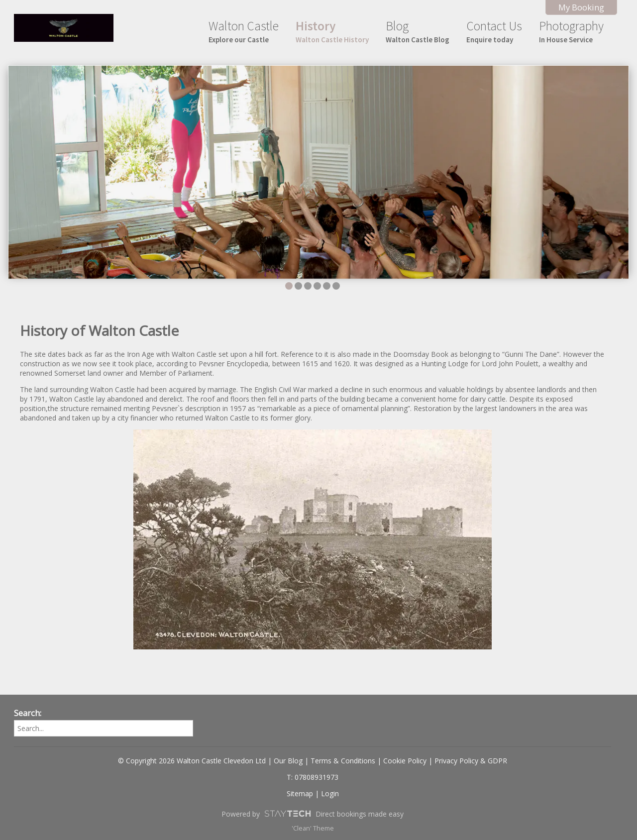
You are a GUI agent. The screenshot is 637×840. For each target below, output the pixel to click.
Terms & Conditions (343, 761)
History (332, 31)
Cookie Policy (405, 761)
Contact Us (494, 31)
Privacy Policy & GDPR (471, 761)
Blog (418, 31)
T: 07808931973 (313, 777)
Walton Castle (244, 31)
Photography (571, 31)
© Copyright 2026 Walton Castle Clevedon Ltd (192, 761)
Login (330, 793)
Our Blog (288, 761)
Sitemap (300, 793)
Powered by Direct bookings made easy (313, 814)
